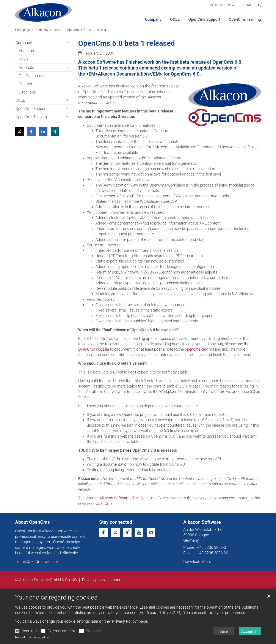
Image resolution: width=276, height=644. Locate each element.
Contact (25, 84)
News (58, 30)
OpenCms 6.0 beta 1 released (86, 30)
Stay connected (116, 522)
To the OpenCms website (36, 561)
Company (42, 30)
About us (26, 51)
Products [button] (26, 67)
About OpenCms (32, 522)
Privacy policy (39, 641)
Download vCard (197, 561)
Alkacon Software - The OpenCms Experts (135, 498)
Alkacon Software (202, 522)
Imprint (20, 641)
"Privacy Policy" (124, 625)
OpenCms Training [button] (245, 19)
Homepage (22, 30)
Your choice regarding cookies (56, 601)
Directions (27, 92)
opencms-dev (196, 349)
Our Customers (32, 76)
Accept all (250, 635)
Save (224, 635)
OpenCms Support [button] (204, 19)
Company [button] (153, 19)
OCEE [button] (175, 19)
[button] (19, 132)
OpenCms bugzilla (94, 349)
